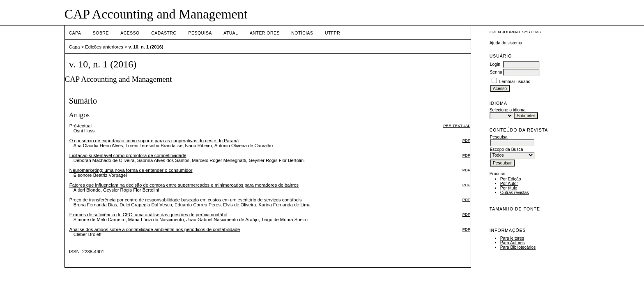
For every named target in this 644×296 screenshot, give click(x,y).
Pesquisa (200, 33)
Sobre (101, 33)
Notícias (302, 33)
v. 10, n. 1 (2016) (146, 47)
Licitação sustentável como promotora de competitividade (128, 155)
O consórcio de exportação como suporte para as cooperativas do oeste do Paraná (154, 141)
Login (495, 64)
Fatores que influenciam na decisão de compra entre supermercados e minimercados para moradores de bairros (184, 185)
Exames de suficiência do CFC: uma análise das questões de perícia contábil (148, 215)
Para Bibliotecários (518, 247)
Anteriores (265, 33)
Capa (75, 33)
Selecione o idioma (508, 110)
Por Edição (511, 179)
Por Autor (509, 184)
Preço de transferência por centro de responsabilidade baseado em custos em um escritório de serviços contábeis (186, 200)
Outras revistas (515, 193)
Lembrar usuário (515, 82)
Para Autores (513, 243)
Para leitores (512, 238)
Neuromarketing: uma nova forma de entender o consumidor (131, 170)
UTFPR (332, 33)
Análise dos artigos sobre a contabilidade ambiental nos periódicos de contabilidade (155, 229)
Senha (496, 72)
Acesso (130, 33)
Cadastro (164, 33)
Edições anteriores (104, 47)
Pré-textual (80, 126)
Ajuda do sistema (506, 43)
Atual (231, 33)
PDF (466, 140)
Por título (509, 188)
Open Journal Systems (515, 32)
